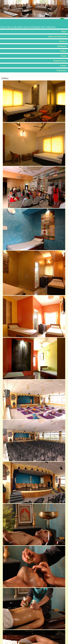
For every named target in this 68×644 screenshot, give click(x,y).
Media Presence (60, 61)
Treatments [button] (62, 46)
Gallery (63, 51)
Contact (63, 66)
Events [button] (64, 56)
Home (64, 32)
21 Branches (62, 70)
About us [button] (63, 41)
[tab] (34, 32)
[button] (5, 9)
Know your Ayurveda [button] (58, 36)
